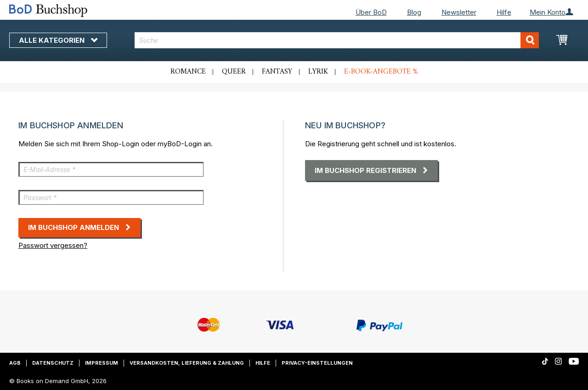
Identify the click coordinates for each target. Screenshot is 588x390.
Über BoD (371, 12)
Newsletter (459, 12)
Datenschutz (53, 363)
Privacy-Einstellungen (317, 363)
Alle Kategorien (58, 40)
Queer (234, 72)
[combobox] (337, 40)
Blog (414, 12)
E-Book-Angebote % (381, 72)
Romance (188, 72)
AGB (15, 363)
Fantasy (277, 72)
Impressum (102, 363)
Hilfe (504, 12)
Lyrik (318, 72)
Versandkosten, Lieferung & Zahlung (187, 363)
